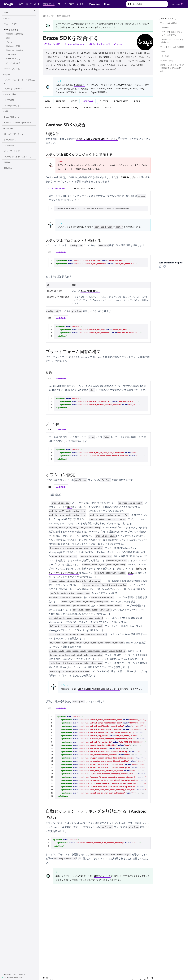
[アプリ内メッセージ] (13, 89)
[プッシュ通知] (10, 94)
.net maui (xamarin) (68, 108)
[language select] (111, 4)
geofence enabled (85, 188)
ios (50, 252)
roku (137, 101)
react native (121, 101)
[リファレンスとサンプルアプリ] (18, 157)
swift (74, 101)
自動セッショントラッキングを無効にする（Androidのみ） (172, 68)
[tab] (59, 188)
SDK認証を (79, 85)
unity (48, 108)
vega (108, 108)
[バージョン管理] (13, 63)
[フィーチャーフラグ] (13, 106)
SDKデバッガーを (102, 876)
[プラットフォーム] (12, 69)
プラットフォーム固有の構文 (172, 47)
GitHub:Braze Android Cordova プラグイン (99, 689)
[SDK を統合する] (10, 30)
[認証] (8, 38)
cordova (88, 101)
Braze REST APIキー (90, 291)
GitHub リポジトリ (131, 177)
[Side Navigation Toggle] (35, 11)
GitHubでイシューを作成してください (95, 27)
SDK (70, 507)
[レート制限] (11, 55)
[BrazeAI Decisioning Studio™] (18, 123)
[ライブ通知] (9, 100)
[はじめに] (8, 18)
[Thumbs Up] (161, 267)
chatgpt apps (92, 108)
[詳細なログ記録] (13, 46)
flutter (104, 101)
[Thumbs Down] (165, 267)
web (47, 101)
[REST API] (9, 128)
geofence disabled (59, 188)
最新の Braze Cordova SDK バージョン (97, 139)
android (60, 101)
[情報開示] (8, 168)
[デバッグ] (10, 42)
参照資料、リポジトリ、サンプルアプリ (119, 61)
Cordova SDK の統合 (169, 23)
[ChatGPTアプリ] (13, 59)
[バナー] (7, 75)
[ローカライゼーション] (14, 134)
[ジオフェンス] (10, 140)
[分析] (6, 111)
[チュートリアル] (11, 24)
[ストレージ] (9, 145)
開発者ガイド (48, 16)
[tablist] (98, 188)
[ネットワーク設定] (12, 151)
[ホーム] (7, 13)
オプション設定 (167, 61)
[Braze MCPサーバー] (13, 117)
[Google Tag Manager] (16, 34)
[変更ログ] (8, 163)
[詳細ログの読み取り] (15, 51)
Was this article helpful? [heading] (171, 263)
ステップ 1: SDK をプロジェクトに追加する (172, 34)
